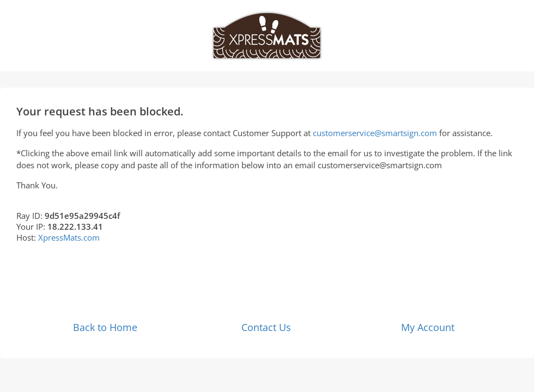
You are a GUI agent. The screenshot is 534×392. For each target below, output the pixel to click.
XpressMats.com (69, 237)
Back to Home (105, 327)
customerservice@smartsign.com (375, 133)
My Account (428, 327)
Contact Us (266, 327)
